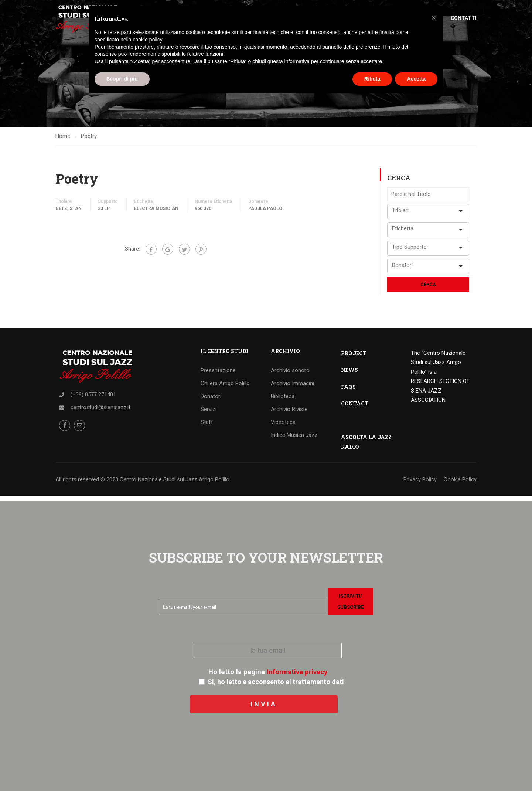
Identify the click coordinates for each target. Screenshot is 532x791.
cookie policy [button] (148, 40)
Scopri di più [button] (122, 79)
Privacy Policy (420, 484)
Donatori (211, 401)
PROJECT (354, 358)
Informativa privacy (297, 672)
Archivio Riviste (289, 414)
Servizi (209, 414)
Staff (207, 427)
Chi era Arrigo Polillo (225, 388)
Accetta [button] (416, 79)
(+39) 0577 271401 (93, 399)
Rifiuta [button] (372, 79)
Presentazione (218, 375)
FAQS (348, 391)
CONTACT (355, 408)
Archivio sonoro (290, 375)
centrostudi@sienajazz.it (100, 412)
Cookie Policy (460, 484)
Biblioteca (283, 401)
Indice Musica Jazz (294, 439)
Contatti (464, 18)
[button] (434, 18)
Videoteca (283, 427)
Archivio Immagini (292, 388)
